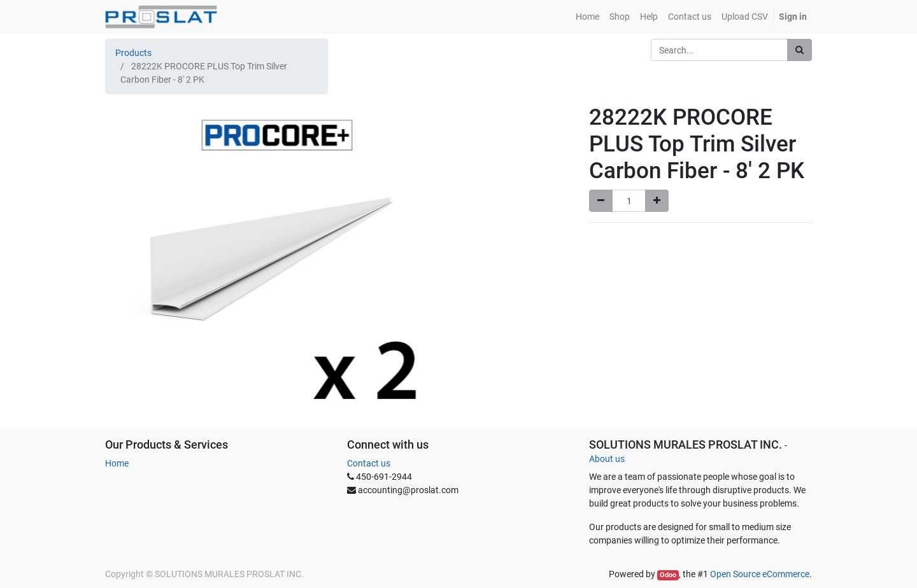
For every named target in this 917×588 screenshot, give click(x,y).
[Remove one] (601, 201)
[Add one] (657, 201)
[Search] (800, 50)
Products (133, 53)
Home (117, 463)
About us (607, 459)
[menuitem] (587, 17)
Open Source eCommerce (760, 574)
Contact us (369, 463)
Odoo (668, 575)
